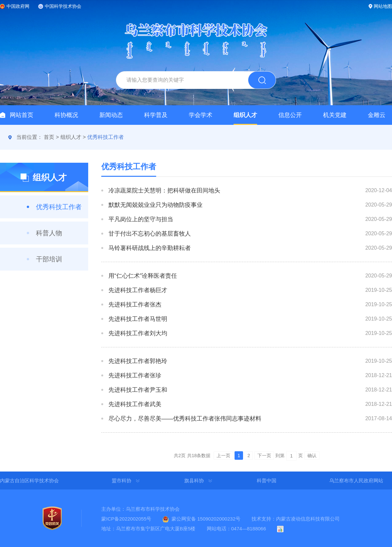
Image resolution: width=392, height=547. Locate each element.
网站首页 (22, 115)
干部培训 (49, 259)
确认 (312, 456)
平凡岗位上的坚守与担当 (141, 219)
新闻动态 (111, 115)
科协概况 (66, 115)
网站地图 (383, 6)
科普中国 (267, 481)
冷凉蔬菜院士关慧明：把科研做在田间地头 (164, 191)
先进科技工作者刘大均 (138, 333)
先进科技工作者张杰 (135, 305)
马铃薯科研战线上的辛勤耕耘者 (150, 248)
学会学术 (201, 115)
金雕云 (377, 115)
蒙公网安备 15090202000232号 (206, 519)
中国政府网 (18, 6)
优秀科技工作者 (106, 137)
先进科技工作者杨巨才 (138, 290)
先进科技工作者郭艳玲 (138, 361)
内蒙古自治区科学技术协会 (29, 481)
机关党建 (335, 115)
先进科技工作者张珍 (135, 375)
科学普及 (156, 115)
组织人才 (245, 115)
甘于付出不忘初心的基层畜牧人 (150, 234)
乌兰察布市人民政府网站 (356, 481)
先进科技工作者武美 (135, 404)
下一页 (264, 456)
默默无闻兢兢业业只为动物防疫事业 (155, 205)
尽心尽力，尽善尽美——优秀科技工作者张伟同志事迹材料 (185, 419)
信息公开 (290, 115)
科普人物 (49, 233)
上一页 (223, 456)
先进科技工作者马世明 (138, 319)
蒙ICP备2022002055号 (126, 519)
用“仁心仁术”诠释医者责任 (143, 276)
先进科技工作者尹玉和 (138, 390)
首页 (49, 137)
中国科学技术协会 (63, 6)
